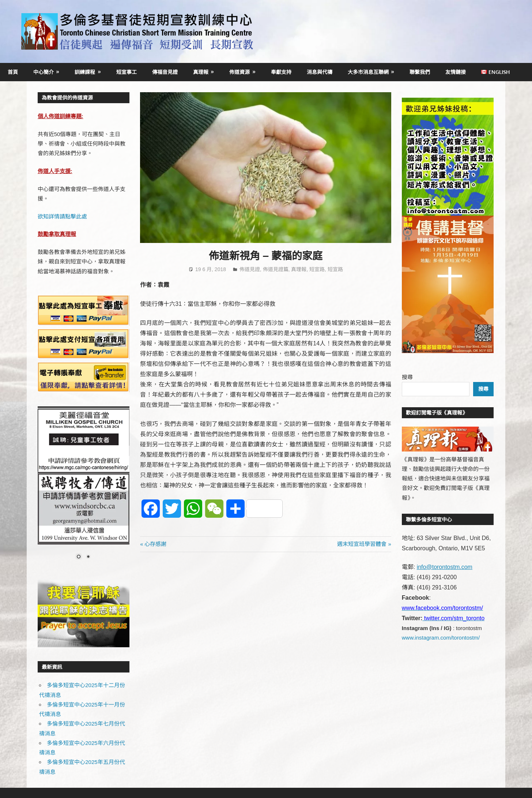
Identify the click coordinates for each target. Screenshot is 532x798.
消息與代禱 (320, 72)
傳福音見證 (165, 72)
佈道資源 (239, 72)
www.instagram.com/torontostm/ (441, 638)
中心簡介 (44, 72)
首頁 (13, 72)
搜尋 (407, 377)
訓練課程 (85, 72)
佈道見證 (250, 269)
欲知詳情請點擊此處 (62, 216)
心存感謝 (155, 544)
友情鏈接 (456, 72)
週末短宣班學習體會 (362, 544)
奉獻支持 (281, 72)
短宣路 (317, 269)
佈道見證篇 (276, 269)
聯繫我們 (420, 72)
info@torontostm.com (445, 567)
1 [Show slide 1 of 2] (79, 557)
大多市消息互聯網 (368, 72)
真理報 (201, 72)
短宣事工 (127, 72)
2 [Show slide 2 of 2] (88, 557)
